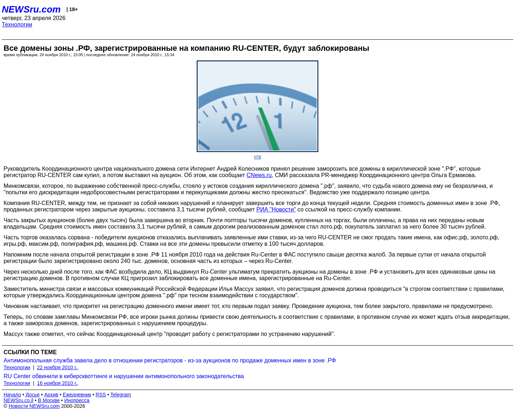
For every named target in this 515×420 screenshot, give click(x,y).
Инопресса (77, 400)
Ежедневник (77, 395)
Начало (12, 395)
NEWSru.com (31, 9)
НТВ (257, 157)
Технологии (17, 25)
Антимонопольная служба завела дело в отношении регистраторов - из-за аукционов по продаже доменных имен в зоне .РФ (170, 360)
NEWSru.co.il (18, 400)
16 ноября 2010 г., (58, 383)
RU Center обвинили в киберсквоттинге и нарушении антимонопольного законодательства (124, 376)
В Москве (49, 400)
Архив (51, 395)
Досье (33, 395)
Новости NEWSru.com (34, 406)
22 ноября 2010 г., (58, 367)
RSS (101, 395)
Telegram (121, 395)
